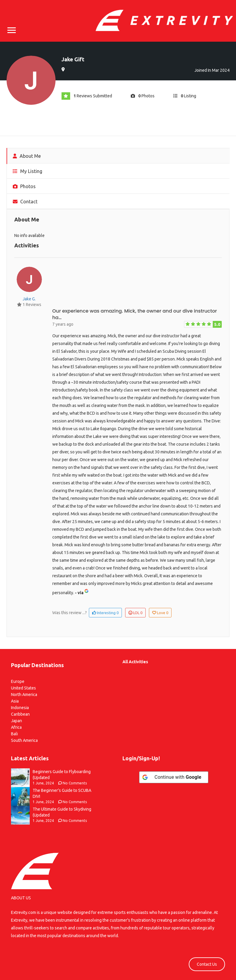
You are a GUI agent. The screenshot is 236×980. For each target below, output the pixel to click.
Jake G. (29, 299)
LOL (135, 613)
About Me (27, 156)
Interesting (105, 613)
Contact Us (207, 964)
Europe (18, 681)
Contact (25, 202)
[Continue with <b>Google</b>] (174, 777)
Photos (24, 186)
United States (23, 688)
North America (24, 695)
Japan (16, 721)
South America (24, 740)
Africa (16, 727)
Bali (14, 734)
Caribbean (20, 714)
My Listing (27, 171)
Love (160, 613)
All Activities (135, 662)
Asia (15, 701)
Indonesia (20, 708)
